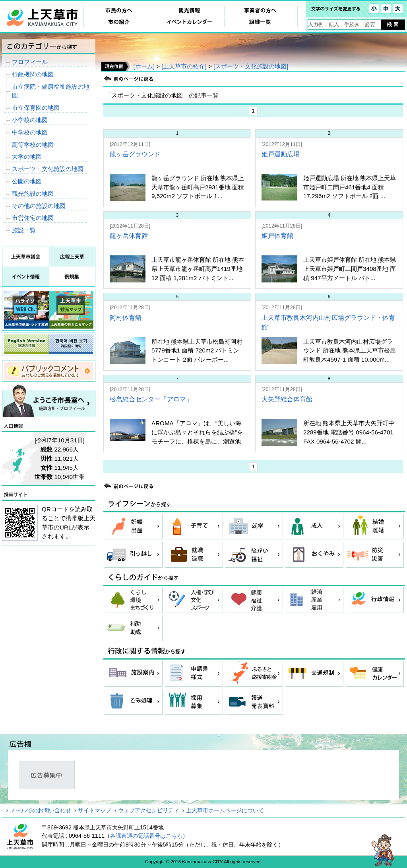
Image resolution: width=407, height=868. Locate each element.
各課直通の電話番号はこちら (146, 836)
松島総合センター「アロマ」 (151, 399)
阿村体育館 (126, 318)
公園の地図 (27, 181)
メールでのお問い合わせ (41, 810)
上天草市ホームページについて (225, 810)
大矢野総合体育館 (287, 399)
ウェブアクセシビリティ (149, 810)
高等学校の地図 (33, 145)
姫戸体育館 (277, 236)
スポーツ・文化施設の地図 (48, 169)
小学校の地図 (30, 120)
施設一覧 (24, 230)
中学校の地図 (30, 132)
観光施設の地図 (33, 194)
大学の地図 (27, 157)
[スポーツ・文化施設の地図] (251, 66)
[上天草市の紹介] (184, 66)
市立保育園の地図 (36, 108)
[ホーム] (144, 66)
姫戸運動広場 (281, 154)
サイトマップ (95, 810)
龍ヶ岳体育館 (129, 236)
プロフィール (30, 62)
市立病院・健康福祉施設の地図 (51, 91)
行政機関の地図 (33, 74)
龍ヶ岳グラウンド (135, 154)
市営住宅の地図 (33, 218)
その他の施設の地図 (39, 206)
